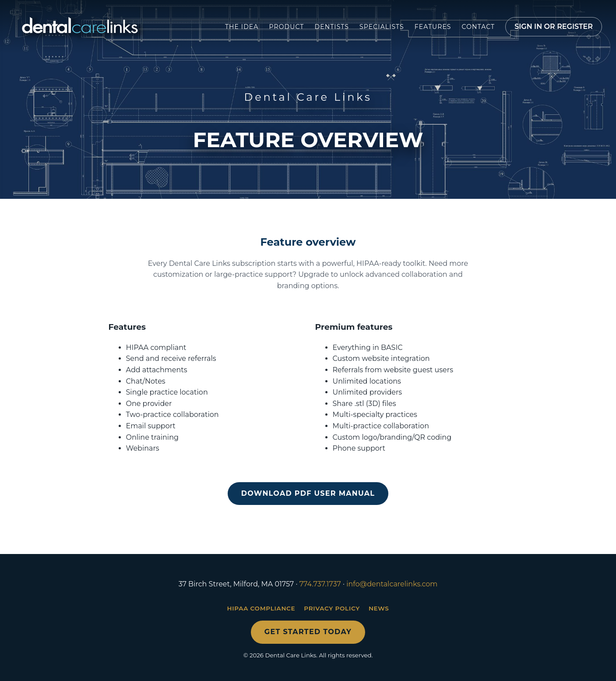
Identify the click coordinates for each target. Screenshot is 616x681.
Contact (479, 27)
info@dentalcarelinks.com (392, 584)
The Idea (242, 27)
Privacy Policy (332, 608)
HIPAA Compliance (261, 608)
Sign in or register (554, 26)
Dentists (332, 27)
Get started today (308, 632)
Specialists (382, 27)
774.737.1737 (320, 584)
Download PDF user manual (308, 493)
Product (286, 27)
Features (433, 27)
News (379, 608)
